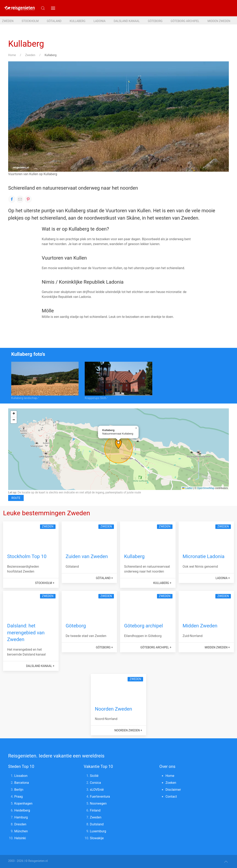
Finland (95, 810)
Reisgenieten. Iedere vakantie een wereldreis (56, 756)
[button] (53, 8)
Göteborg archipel (185, 21)
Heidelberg (22, 810)
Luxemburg (98, 831)
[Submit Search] (43, 8)
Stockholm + (45, 583)
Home (12, 55)
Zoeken (171, 783)
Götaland (54, 21)
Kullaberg (77, 21)
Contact (171, 797)
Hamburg (21, 817)
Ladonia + (223, 578)
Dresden (20, 824)
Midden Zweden (219, 21)
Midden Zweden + (217, 647)
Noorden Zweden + (128, 730)
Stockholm (30, 21)
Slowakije (97, 838)
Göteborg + (104, 647)
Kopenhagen (23, 803)
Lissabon (21, 776)
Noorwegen (98, 803)
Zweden (8, 21)
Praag (19, 797)
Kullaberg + (162, 583)
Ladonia (100, 21)
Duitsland (97, 824)
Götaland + (104, 578)
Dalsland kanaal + (40, 666)
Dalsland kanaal (127, 21)
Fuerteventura (100, 797)
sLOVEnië (97, 790)
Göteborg (155, 21)
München (21, 831)
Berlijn (19, 790)
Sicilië (94, 776)
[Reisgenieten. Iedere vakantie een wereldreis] (19, 8)
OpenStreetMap (206, 488)
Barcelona (22, 783)
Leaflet (187, 488)
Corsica (95, 783)
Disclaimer (173, 790)
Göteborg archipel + (156, 647)
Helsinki (20, 838)
